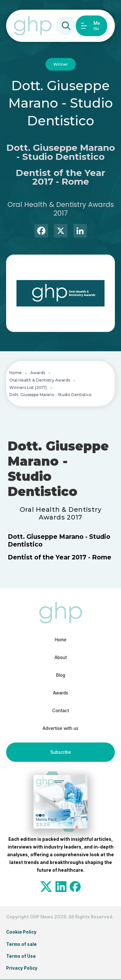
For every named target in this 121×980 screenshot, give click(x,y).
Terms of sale (21, 944)
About (61, 657)
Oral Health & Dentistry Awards (40, 380)
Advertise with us (60, 728)
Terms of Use (21, 956)
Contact (61, 711)
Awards (38, 373)
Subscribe (61, 752)
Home (15, 373)
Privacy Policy (22, 968)
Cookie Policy (21, 932)
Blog (61, 675)
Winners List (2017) (28, 388)
